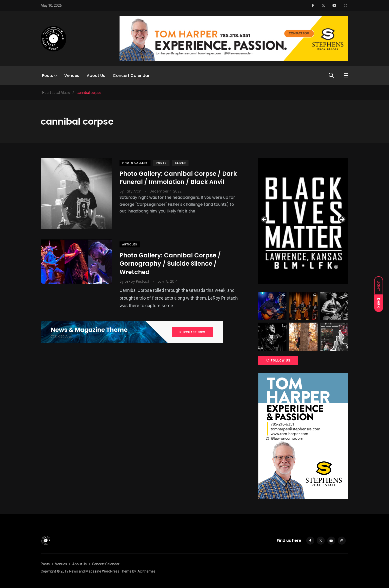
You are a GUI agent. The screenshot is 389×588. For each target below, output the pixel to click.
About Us (96, 76)
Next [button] (342, 220)
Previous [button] (264, 220)
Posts (48, 76)
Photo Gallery (135, 163)
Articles (130, 245)
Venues (72, 76)
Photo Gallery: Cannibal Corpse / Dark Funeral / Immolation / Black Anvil (178, 178)
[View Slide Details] (303, 221)
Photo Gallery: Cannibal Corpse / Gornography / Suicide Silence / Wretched (170, 264)
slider (180, 163)
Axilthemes (146, 571)
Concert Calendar (131, 76)
